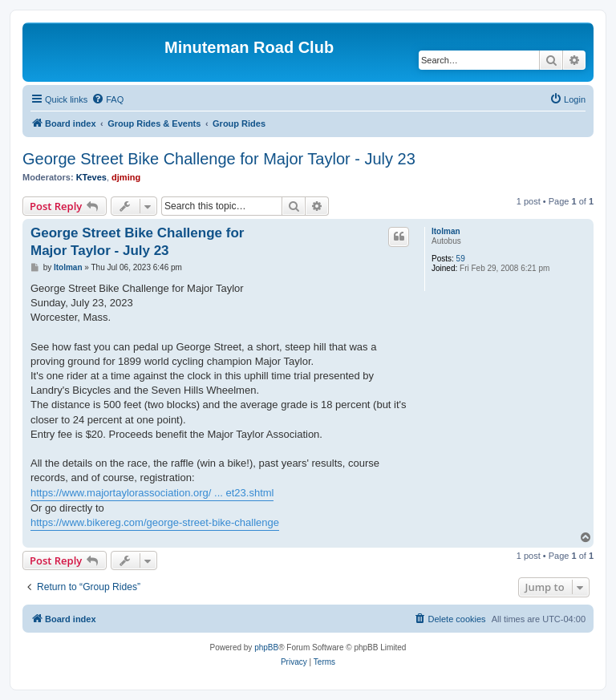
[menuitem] (107, 99)
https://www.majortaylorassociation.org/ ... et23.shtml (152, 493)
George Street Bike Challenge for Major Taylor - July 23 (219, 159)
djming (126, 177)
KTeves (91, 177)
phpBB (266, 647)
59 (461, 259)
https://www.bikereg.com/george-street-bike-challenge (155, 522)
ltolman (446, 231)
